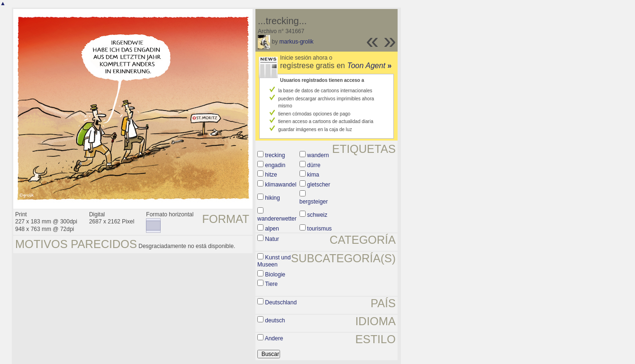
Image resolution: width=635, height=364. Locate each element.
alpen (272, 229)
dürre (314, 165)
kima (313, 175)
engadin (275, 165)
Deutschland (281, 302)
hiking (272, 198)
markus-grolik (297, 42)
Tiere (271, 284)
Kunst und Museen (274, 261)
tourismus (319, 229)
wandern (318, 155)
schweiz (317, 215)
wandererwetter (277, 219)
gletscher (319, 185)
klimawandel (281, 185)
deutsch (275, 320)
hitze (271, 175)
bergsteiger (314, 202)
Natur (272, 239)
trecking (275, 155)
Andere (274, 338)
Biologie (275, 275)
